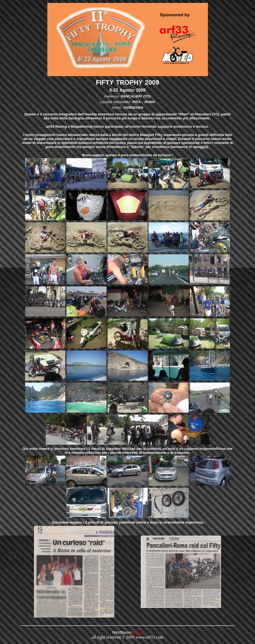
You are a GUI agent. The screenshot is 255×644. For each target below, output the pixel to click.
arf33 (139, 632)
